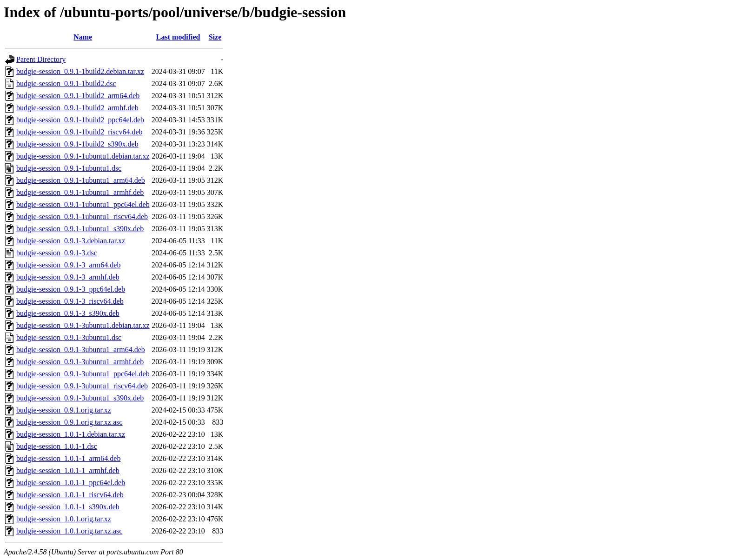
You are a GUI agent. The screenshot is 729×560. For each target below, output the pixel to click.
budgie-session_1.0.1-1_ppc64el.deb (71, 483)
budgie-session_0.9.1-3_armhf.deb (68, 277)
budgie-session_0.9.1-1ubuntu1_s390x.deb (80, 229)
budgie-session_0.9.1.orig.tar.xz (64, 410)
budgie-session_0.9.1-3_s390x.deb (68, 313)
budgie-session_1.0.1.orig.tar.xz (64, 519)
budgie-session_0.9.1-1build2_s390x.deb (77, 144)
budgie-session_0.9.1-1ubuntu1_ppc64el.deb (83, 204)
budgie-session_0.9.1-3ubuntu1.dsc (69, 337)
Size (215, 37)
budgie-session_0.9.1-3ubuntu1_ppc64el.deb (83, 374)
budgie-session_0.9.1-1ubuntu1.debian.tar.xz (83, 156)
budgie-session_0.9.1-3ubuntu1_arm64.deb (81, 350)
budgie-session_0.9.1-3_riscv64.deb (70, 301)
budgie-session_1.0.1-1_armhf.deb (68, 470)
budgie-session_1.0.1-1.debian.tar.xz (71, 434)
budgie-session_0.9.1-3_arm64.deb (68, 265)
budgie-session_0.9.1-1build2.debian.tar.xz (80, 71)
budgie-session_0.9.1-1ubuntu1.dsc (69, 168)
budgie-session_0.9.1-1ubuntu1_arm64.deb (81, 180)
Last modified (178, 37)
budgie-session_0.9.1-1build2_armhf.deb (77, 108)
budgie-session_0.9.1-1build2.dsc (66, 83)
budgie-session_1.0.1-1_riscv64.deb (70, 495)
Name (83, 37)
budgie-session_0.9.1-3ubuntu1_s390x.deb (80, 398)
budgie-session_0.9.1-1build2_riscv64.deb (80, 132)
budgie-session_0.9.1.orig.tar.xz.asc (69, 422)
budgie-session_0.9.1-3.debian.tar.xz (71, 241)
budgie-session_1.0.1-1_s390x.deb (68, 507)
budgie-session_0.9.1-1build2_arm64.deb (78, 96)
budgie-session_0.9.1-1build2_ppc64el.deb (80, 120)
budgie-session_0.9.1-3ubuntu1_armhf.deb (80, 362)
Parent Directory (41, 59)
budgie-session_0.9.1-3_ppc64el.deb (71, 289)
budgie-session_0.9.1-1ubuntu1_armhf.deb (80, 192)
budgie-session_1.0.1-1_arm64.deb (68, 458)
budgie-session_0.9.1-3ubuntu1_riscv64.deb (82, 386)
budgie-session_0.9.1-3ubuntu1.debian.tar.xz (83, 325)
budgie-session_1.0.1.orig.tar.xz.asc (69, 531)
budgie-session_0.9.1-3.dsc (57, 253)
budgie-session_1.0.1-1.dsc (57, 446)
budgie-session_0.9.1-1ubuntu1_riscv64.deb (82, 217)
